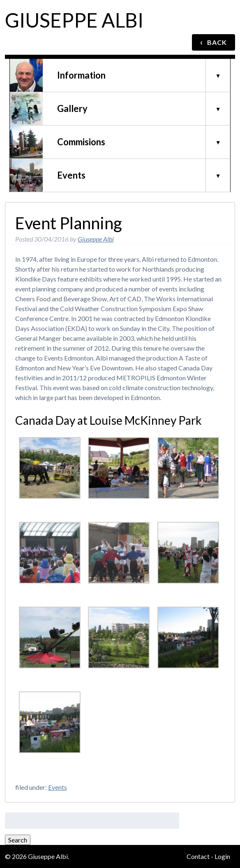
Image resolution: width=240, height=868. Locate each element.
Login (222, 856)
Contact (198, 856)
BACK (213, 42)
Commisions (81, 142)
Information (81, 75)
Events (71, 175)
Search (18, 840)
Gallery (72, 108)
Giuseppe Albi (74, 20)
